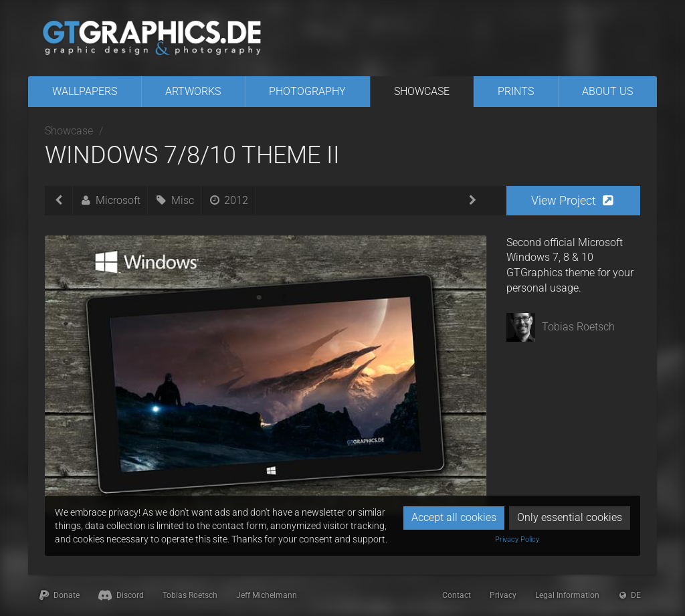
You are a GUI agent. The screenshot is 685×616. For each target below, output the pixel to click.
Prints (516, 91)
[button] (573, 201)
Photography (307, 91)
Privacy (503, 595)
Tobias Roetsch (190, 595)
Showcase (422, 91)
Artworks (193, 91)
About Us (607, 91)
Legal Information (567, 595)
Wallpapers (85, 91)
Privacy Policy (517, 539)
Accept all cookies (454, 517)
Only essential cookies (570, 517)
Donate (59, 595)
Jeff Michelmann (267, 595)
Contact (457, 595)
